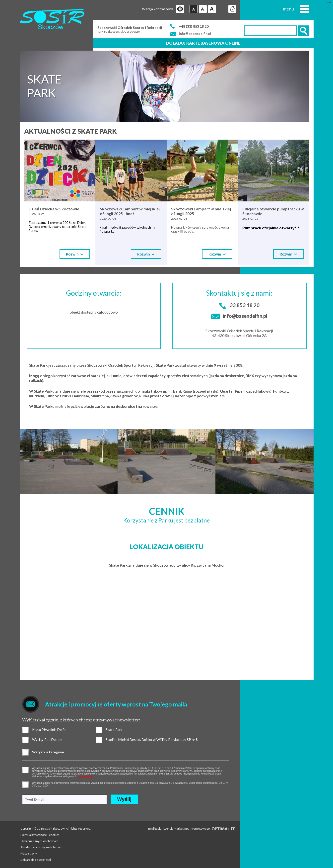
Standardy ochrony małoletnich (41, 847)
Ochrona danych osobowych (39, 841)
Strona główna (232, 9)
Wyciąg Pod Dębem (25, 740)
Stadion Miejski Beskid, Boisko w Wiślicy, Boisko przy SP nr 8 (99, 740)
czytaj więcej (85, 776)
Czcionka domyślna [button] (194, 9)
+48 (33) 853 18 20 (194, 26)
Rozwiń (75, 254)
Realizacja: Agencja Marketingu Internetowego (192, 828)
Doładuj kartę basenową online (203, 43)
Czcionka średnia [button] (203, 9)
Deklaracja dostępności (36, 860)
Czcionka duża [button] (212, 9)
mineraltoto (330, 3)
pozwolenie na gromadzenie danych (25, 770)
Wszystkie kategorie (25, 752)
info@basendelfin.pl (195, 34)
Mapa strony (29, 853)
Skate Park (99, 730)
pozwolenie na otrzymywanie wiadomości (25, 785)
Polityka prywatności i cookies (40, 835)
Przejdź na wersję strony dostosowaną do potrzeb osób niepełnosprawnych (180, 9)
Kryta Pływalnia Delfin (25, 730)
